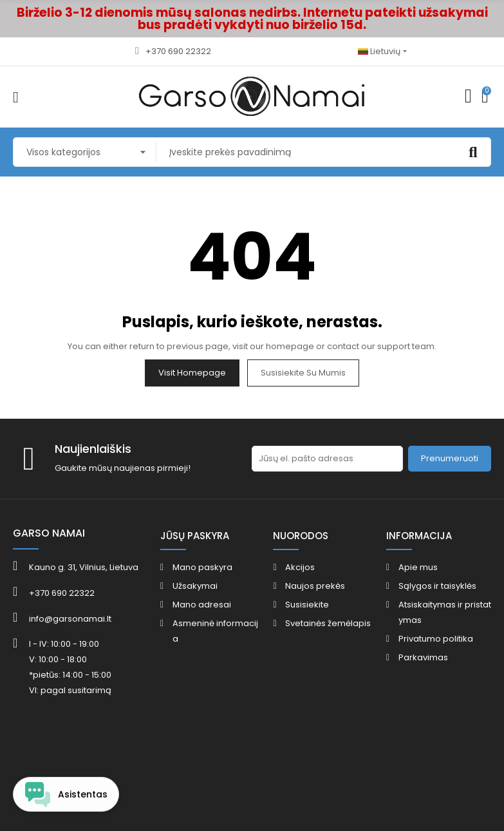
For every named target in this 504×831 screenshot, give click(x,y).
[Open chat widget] (66, 794)
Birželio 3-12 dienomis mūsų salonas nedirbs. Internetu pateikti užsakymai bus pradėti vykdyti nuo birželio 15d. (252, 19)
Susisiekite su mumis (303, 373)
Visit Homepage (192, 373)
